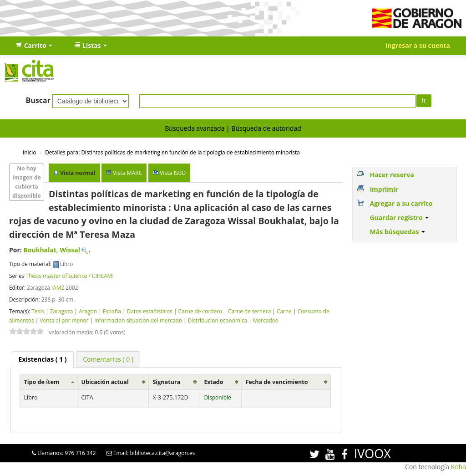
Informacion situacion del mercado (138, 320)
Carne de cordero (200, 311)
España (112, 311)
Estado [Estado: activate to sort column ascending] (213, 382)
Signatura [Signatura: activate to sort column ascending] (166, 382)
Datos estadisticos (150, 311)
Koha (458, 467)
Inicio (29, 152)
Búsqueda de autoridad (266, 128)
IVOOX (372, 453)
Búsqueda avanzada (195, 128)
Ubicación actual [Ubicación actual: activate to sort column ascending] (105, 382)
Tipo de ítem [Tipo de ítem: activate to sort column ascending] (41, 382)
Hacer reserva (392, 175)
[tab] (43, 359)
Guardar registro (399, 218)
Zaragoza (62, 311)
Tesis (38, 311)
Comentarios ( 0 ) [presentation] (108, 359)
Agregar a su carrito (401, 203)
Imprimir (384, 189)
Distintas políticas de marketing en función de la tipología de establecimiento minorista (172, 152)
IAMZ (58, 287)
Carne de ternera (249, 311)
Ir (424, 101)
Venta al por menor (64, 320)
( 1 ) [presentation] (43, 359)
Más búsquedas (397, 232)
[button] (34, 46)
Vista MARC (127, 173)
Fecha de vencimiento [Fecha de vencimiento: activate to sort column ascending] (276, 382)
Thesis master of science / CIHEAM (69, 276)
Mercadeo (266, 320)
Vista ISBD (173, 173)
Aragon (88, 311)
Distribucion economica (218, 320)
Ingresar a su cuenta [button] (418, 45)
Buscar (38, 100)
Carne (284, 311)
